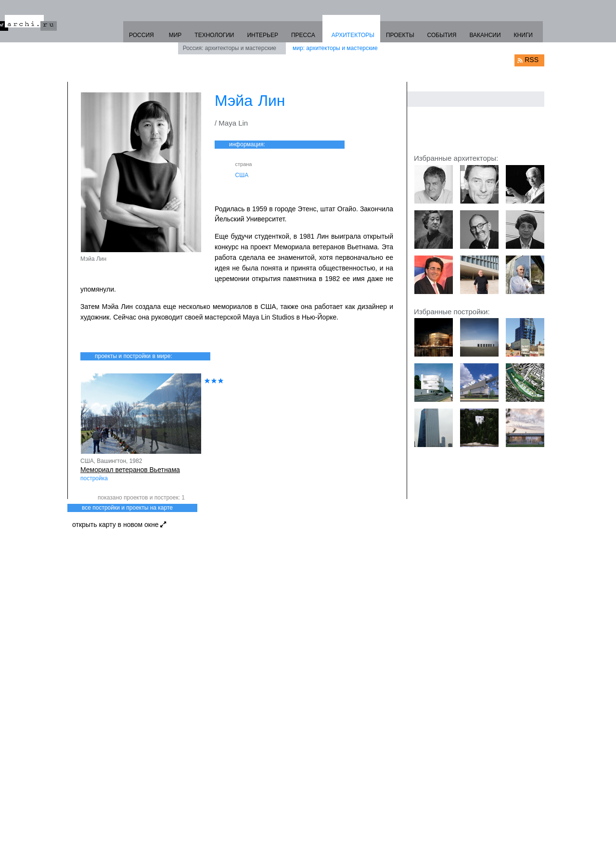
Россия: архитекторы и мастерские (230, 48)
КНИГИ (523, 35)
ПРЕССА (303, 35)
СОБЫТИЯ (442, 35)
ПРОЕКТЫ (400, 35)
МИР (175, 35)
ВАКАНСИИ (485, 35)
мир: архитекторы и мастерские (335, 48)
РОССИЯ (141, 35)
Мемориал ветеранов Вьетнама (130, 470)
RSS (532, 60)
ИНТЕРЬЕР (263, 35)
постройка (94, 478)
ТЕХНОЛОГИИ (214, 35)
